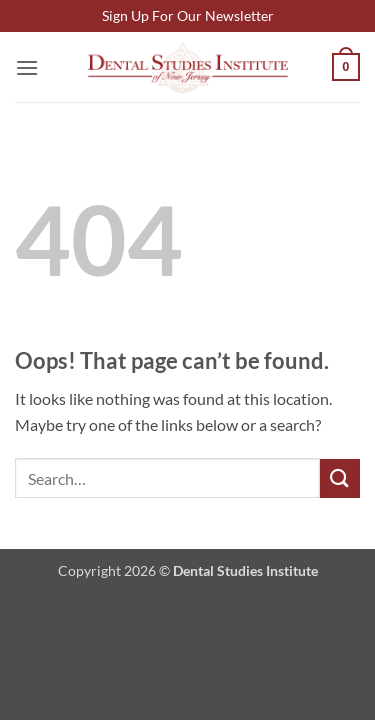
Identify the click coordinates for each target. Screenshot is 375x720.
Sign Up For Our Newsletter (188, 15)
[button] (27, 67)
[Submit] (340, 478)
